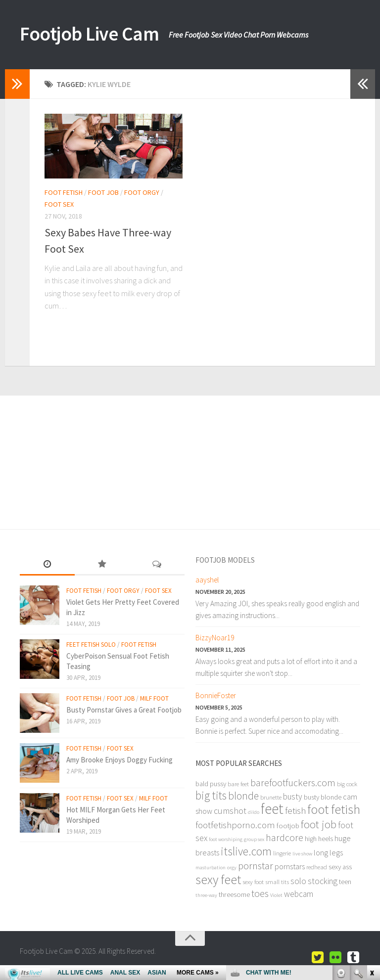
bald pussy (211, 784)
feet (272, 809)
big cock (347, 784)
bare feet (238, 784)
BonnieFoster (216, 695)
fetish (295, 810)
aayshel (207, 580)
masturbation (211, 868)
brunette (271, 797)
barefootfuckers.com (293, 782)
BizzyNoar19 (215, 638)
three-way (206, 895)
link (371, 825)
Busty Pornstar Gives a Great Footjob (124, 710)
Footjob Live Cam (96, 35)
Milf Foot (154, 698)
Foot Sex (59, 204)
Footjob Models (225, 560)
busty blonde (323, 797)
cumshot (230, 811)
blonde (243, 796)
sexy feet (218, 879)
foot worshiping (226, 839)
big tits (211, 795)
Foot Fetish (64, 192)
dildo (254, 812)
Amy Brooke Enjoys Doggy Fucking (119, 760)
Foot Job (103, 192)
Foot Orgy (142, 192)
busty (293, 797)
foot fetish (334, 809)
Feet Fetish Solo (91, 645)
